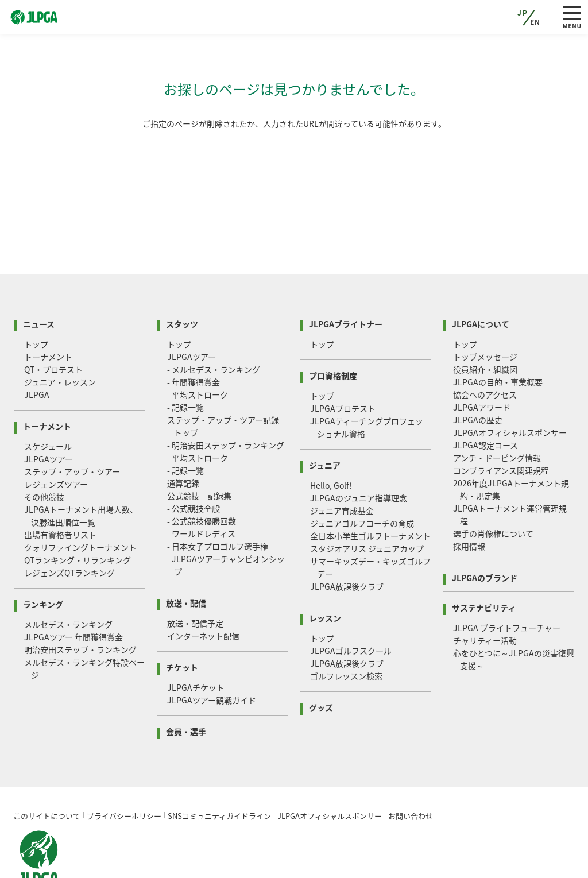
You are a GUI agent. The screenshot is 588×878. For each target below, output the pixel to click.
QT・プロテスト (53, 326)
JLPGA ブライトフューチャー (507, 584)
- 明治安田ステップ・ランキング (226, 401)
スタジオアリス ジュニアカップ (367, 505)
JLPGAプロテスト (343, 365)
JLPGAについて (481, 279)
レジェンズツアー (56, 440)
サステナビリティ (484, 563)
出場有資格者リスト (60, 491)
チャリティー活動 (485, 597)
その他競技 (44, 453)
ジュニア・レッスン (60, 338)
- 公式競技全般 (194, 465)
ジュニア (325, 421)
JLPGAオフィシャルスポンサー (510, 389)
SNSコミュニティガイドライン (219, 772)
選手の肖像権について (493, 490)
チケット (182, 623)
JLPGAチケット (196, 644)
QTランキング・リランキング (78, 516)
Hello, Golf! (331, 442)
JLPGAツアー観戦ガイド (212, 656)
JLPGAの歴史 (478, 376)
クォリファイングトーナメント (80, 504)
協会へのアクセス (485, 351)
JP (523, 13)
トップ (36, 300)
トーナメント (48, 313)
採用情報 (469, 502)
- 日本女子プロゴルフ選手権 (218, 502)
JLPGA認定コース (486, 401)
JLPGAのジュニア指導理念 (359, 454)
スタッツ (182, 279)
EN (535, 22)
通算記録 (183, 439)
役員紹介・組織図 (485, 326)
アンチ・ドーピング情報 (497, 414)
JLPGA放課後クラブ (347, 543)
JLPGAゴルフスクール (351, 607)
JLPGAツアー (49, 415)
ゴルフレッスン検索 (346, 632)
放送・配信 (186, 558)
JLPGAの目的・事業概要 (498, 338)
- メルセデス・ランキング (214, 326)
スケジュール (48, 403)
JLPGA (37, 351)
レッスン (325, 573)
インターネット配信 (203, 592)
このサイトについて (47, 772)
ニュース (39, 279)
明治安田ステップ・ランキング (80, 606)
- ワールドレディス (201, 490)
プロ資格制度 (333, 331)
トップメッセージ (485, 313)
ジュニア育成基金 (342, 467)
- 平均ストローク (198, 351)
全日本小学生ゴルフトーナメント (370, 492)
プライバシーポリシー (124, 772)
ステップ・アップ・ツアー (72, 428)
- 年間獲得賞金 (194, 338)
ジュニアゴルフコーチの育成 (362, 479)
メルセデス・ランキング (68, 581)
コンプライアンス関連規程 (501, 427)
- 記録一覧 (185, 363)
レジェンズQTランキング (69, 529)
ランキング (43, 560)
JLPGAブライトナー (346, 279)
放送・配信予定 (195, 579)
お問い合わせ (411, 772)
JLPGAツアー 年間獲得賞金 (73, 593)
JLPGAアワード (482, 363)
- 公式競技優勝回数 (202, 477)
